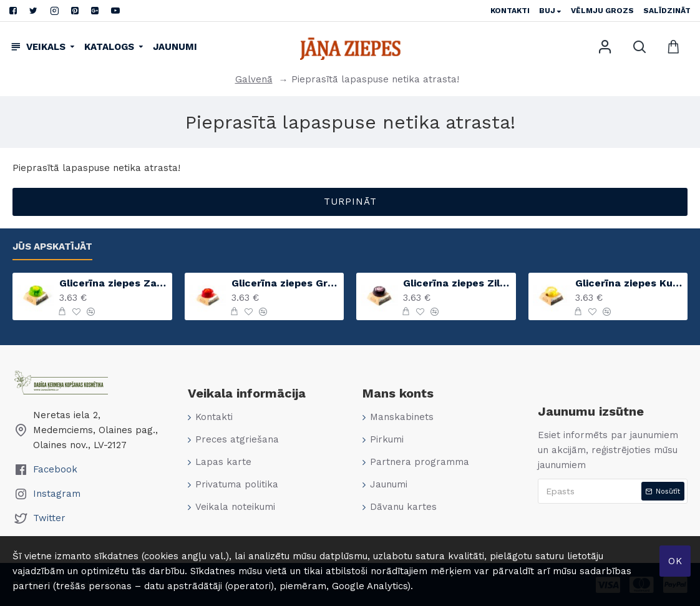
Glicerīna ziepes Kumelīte (629, 283)
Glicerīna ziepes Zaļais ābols (113, 283)
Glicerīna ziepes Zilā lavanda (457, 283)
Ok (675, 561)
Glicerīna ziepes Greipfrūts (285, 283)
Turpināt (350, 202)
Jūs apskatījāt (52, 247)
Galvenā (254, 79)
